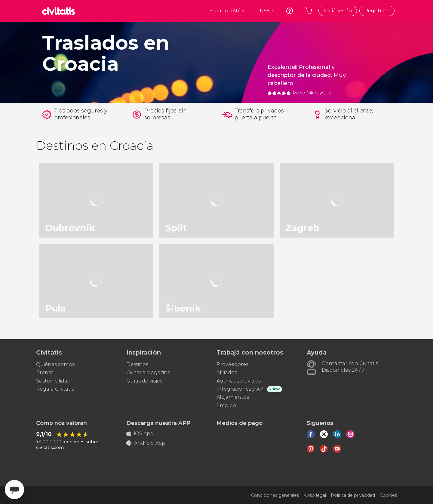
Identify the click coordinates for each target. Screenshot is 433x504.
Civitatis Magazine (148, 372)
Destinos (137, 364)
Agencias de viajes (239, 381)
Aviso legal (315, 495)
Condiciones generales (275, 495)
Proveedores (232, 364)
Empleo (226, 406)
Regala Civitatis (55, 389)
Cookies (388, 495)
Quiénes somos (55, 364)
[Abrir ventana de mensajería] (14, 490)
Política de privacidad (353, 495)
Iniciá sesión (338, 11)
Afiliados (227, 372)
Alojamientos (233, 397)
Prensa (45, 372)
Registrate (377, 11)
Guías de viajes (144, 381)
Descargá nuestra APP (158, 423)
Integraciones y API (241, 389)
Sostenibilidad (53, 381)
